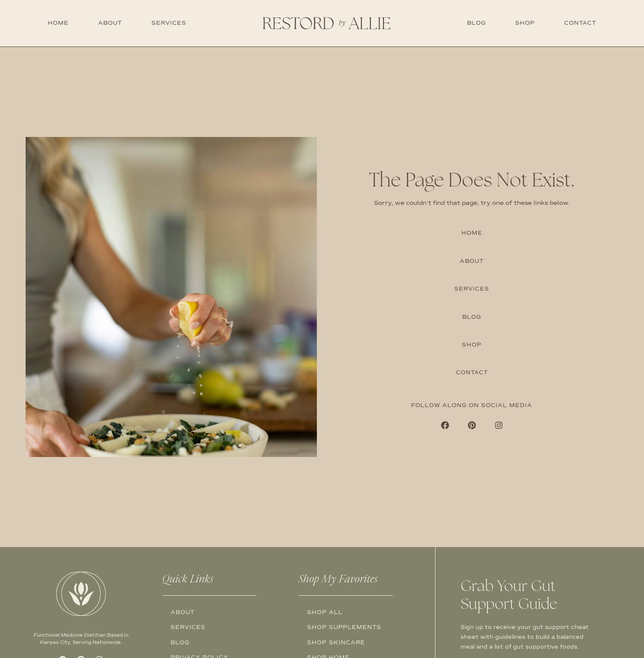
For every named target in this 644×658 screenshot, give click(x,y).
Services (169, 23)
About (110, 23)
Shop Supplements (344, 627)
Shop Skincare (336, 643)
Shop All (325, 612)
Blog (476, 23)
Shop (525, 23)
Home (58, 23)
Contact (580, 23)
